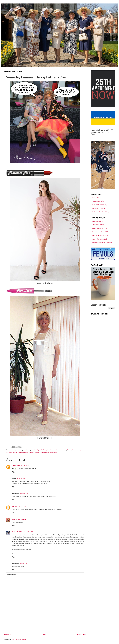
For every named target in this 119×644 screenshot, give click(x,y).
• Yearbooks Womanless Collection (101, 243)
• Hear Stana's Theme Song (99, 205)
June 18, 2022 (25, 466)
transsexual (38, 452)
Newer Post (9, 635)
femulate (50, 450)
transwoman (54, 452)
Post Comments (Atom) (19, 639)
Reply (14, 472)
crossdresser (27, 450)
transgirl (32, 452)
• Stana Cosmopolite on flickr (100, 232)
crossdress (19, 450)
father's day (43, 450)
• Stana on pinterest (97, 221)
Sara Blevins (16, 466)
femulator (64, 450)
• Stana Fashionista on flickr (99, 235)
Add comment (11, 575)
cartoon (13, 450)
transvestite (46, 452)
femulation (57, 450)
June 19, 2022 (24, 494)
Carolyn (14, 519)
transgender (25, 452)
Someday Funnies (12, 452)
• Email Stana (95, 198)
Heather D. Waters (18, 532)
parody (79, 450)
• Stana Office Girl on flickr (99, 239)
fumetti (69, 450)
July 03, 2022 (24, 564)
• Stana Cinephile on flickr (99, 228)
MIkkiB (14, 506)
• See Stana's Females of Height (100, 212)
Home (45, 635)
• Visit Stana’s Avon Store (99, 208)
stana (19, 452)
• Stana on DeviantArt (98, 225)
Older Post (82, 635)
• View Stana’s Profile (97, 201)
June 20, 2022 (29, 532)
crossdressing (35, 450)
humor (74, 450)
